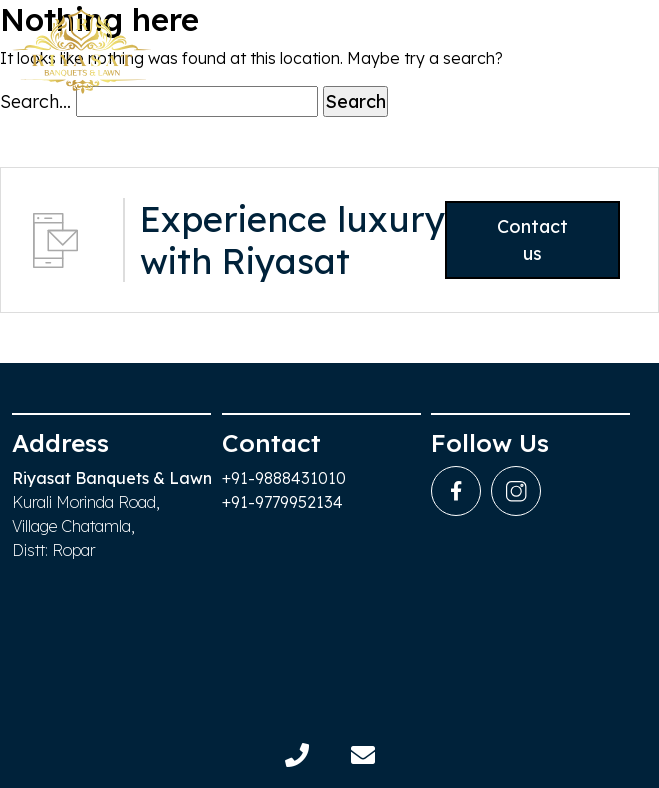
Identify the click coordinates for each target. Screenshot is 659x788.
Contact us (528, 240)
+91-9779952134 (282, 502)
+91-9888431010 (284, 478)
